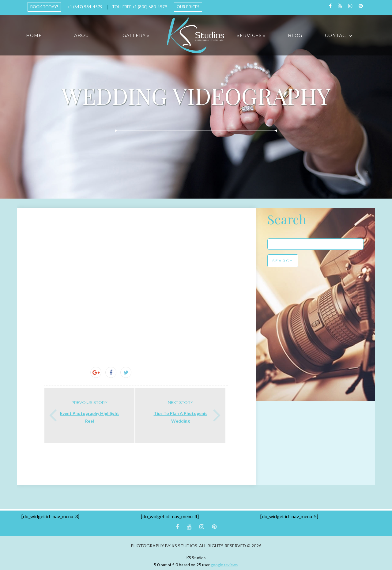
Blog (295, 36)
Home (34, 36)
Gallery (134, 36)
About (83, 36)
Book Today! (44, 7)
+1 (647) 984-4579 (85, 7)
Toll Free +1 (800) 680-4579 (140, 7)
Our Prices (188, 7)
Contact (337, 36)
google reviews (224, 565)
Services (249, 36)
